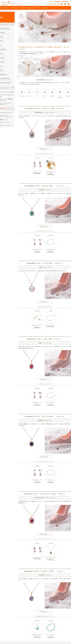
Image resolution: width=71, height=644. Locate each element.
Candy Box (5, 33)
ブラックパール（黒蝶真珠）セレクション (7, 100)
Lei (2, 46)
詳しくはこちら (44, 149)
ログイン (52, 2)
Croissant (4, 58)
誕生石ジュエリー (4, 120)
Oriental (4, 62)
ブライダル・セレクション (6, 113)
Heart (2, 42)
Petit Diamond (3, 75)
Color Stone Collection (7, 79)
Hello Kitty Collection (6, 29)
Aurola (3, 54)
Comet (3, 37)
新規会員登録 (58, 2)
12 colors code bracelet (5, 83)
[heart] (62, 5)
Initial (3, 67)
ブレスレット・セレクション (7, 125)
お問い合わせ (65, 2)
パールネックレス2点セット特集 (7, 95)
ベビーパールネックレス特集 (7, 92)
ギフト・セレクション (5, 122)
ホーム (1, 11)
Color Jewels (4, 50)
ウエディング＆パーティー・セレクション (6, 116)
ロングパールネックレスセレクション (6, 104)
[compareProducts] (65, 4)
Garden (3, 71)
